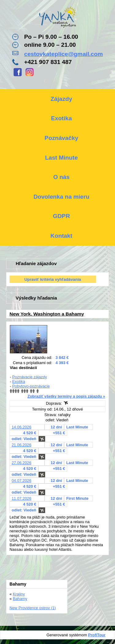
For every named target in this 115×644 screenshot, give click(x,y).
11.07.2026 (21, 498)
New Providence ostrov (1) (33, 608)
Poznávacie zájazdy (30, 377)
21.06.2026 (21, 445)
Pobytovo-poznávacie (31, 386)
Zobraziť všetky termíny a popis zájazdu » (66, 396)
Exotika (19, 382)
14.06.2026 (21, 427)
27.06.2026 (21, 463)
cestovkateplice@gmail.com (64, 54)
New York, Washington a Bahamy (47, 314)
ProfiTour (97, 635)
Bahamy (20, 599)
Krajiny (19, 594)
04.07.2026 (21, 481)
